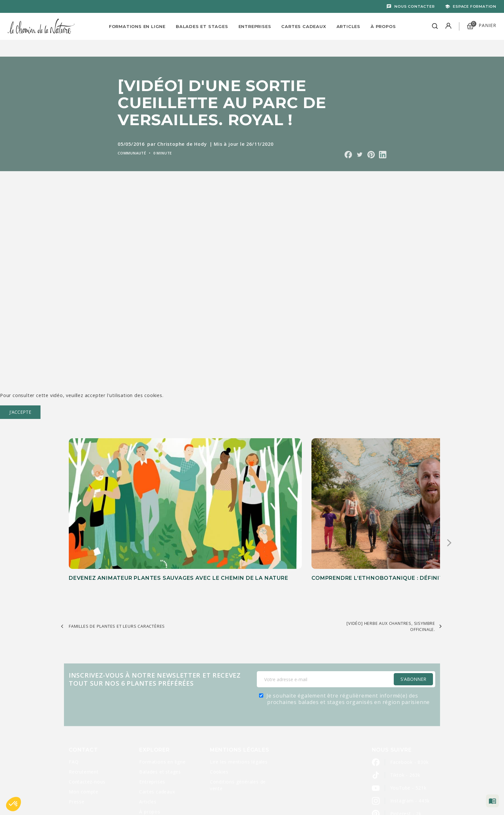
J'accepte (20, 412)
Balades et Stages (202, 26)
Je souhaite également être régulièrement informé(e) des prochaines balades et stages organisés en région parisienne (348, 641)
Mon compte (84, 734)
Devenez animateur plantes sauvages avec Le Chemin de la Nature (119, 520)
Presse (77, 744)
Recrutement (84, 714)
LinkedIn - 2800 (408, 769)
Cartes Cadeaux (304, 26)
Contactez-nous (87, 724)
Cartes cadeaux (157, 734)
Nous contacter (414, 6)
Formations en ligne (137, 26)
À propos (383, 26)
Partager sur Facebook (348, 155)
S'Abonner (413, 621)
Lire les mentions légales (239, 704)
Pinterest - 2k (406, 756)
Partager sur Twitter (360, 155)
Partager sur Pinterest (371, 155)
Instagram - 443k (410, 743)
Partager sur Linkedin (383, 155)
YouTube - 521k (408, 730)
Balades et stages (160, 714)
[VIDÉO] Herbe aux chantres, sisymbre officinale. (391, 568)
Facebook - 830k (410, 704)
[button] (14, 804)
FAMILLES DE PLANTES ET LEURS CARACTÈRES (117, 568)
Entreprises (255, 26)
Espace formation (475, 6)
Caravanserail (219, 796)
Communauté (132, 153)
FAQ (74, 704)
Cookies (219, 714)
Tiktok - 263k (405, 717)
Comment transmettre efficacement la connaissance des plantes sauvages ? (371, 520)
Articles (348, 26)
